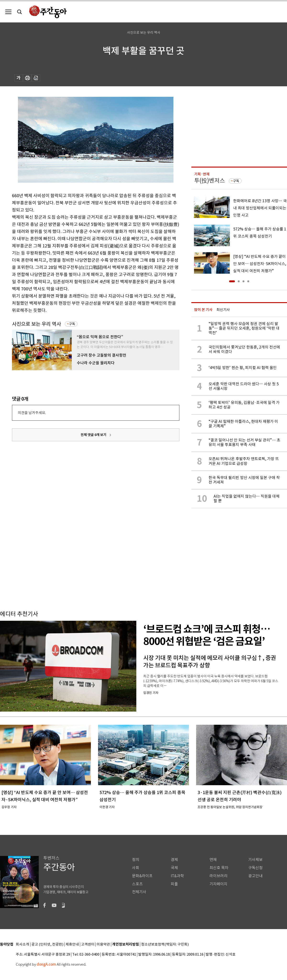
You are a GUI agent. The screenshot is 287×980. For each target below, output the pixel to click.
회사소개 (22, 945)
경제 (174, 860)
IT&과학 (177, 876)
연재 (213, 860)
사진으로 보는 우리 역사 (36, 324)
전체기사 (139, 892)
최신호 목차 (219, 868)
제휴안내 (72, 945)
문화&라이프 (142, 876)
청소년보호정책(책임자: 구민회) (165, 945)
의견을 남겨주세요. (32, 413)
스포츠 (137, 884)
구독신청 (255, 868)
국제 (174, 868)
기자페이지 (218, 884)
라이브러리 (218, 876)
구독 (72, 324)
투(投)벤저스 (210, 181)
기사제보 (255, 860)
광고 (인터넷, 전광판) (47, 945)
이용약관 (103, 945)
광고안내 (255, 876)
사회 (136, 868)
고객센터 (88, 945)
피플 (174, 884)
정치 (136, 860)
